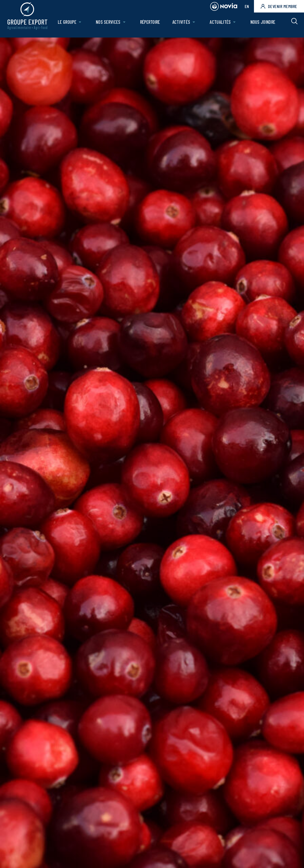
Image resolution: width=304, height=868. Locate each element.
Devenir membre (279, 6)
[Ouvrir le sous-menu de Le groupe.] (82, 24)
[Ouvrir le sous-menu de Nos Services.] (126, 24)
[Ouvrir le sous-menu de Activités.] (195, 24)
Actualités (221, 24)
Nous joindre (263, 24)
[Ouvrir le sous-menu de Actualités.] (235, 24)
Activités (182, 24)
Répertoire (151, 24)
